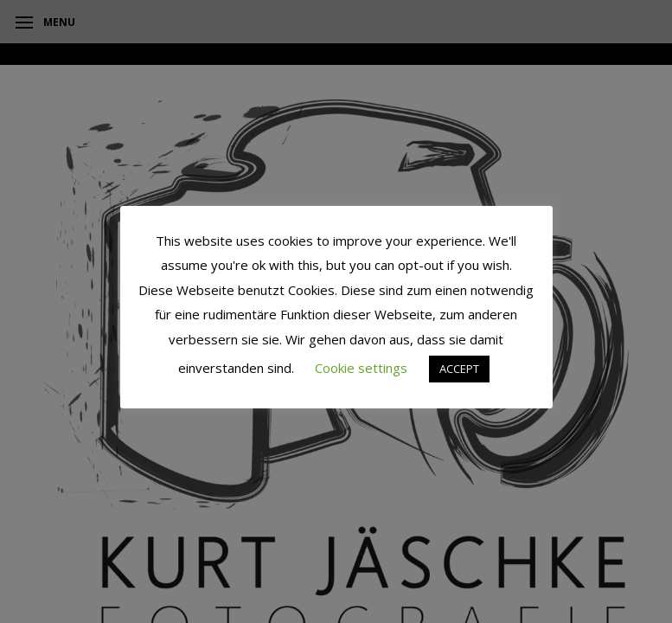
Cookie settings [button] (361, 368)
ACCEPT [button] (459, 369)
